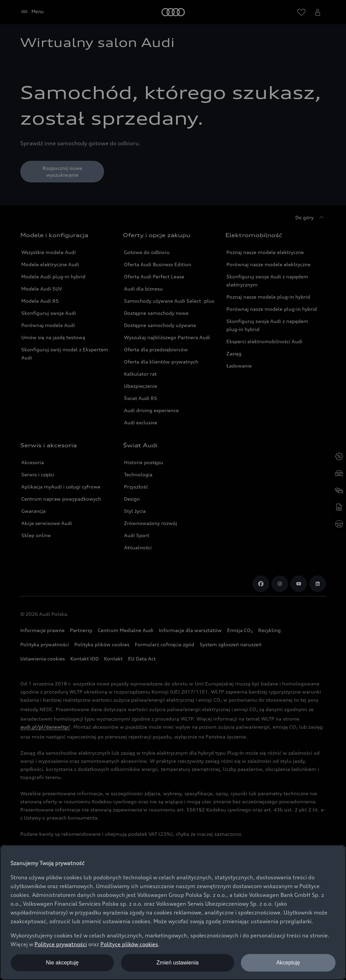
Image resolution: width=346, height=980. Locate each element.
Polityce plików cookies (129, 944)
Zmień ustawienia (178, 963)
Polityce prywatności (61, 944)
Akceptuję (288, 963)
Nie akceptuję (62, 963)
